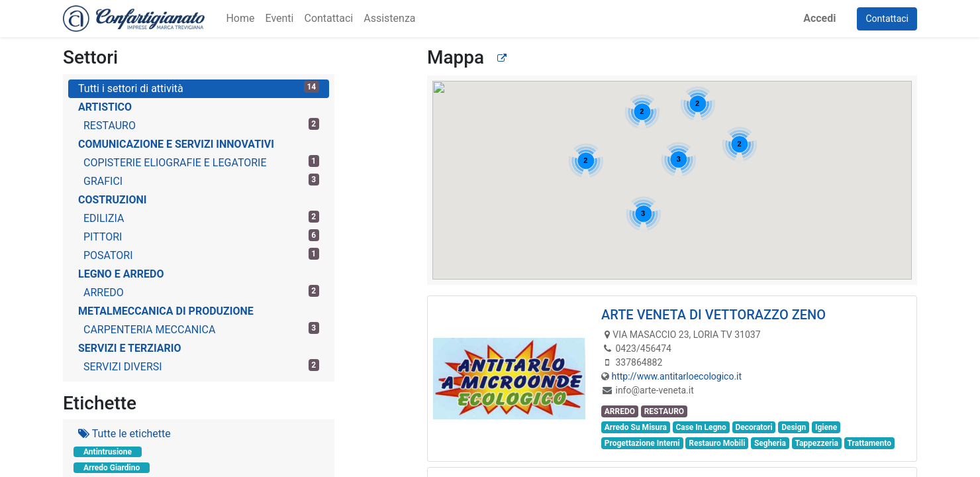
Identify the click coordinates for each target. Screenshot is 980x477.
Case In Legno (701, 427)
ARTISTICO (105, 107)
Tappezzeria (816, 443)
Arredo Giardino (112, 468)
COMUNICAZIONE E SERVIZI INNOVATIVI (176, 144)
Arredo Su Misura (636, 427)
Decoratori (754, 427)
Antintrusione (108, 452)
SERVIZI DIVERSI (201, 366)
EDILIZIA (201, 218)
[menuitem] (240, 19)
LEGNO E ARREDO (121, 274)
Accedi (819, 18)
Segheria (770, 443)
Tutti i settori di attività (199, 88)
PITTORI (201, 236)
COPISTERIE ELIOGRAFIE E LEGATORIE (201, 162)
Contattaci (887, 19)
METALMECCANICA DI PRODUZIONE (166, 311)
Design (794, 427)
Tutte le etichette (124, 434)
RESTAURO (201, 125)
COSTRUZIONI (112, 200)
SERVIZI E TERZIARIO (129, 348)
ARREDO (201, 292)
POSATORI (201, 255)
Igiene (826, 427)
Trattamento (869, 443)
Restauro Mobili (717, 443)
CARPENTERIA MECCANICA (201, 329)
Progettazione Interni (642, 443)
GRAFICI (201, 181)
